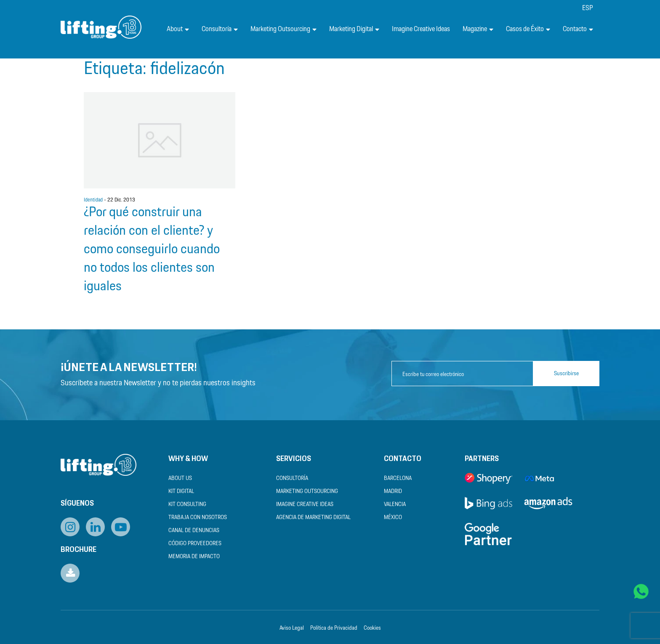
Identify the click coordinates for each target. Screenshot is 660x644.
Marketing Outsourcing (283, 29)
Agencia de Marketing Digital (313, 518)
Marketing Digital (354, 29)
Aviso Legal (292, 628)
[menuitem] (588, 8)
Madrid (393, 492)
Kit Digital (181, 492)
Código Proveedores (195, 544)
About (178, 29)
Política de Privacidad (334, 628)
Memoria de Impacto (194, 557)
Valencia (395, 505)
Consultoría (220, 29)
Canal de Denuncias (194, 531)
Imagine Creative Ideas (421, 29)
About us (180, 478)
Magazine (478, 29)
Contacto (578, 29)
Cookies (372, 628)
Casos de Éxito (528, 29)
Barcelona (398, 478)
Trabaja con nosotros (198, 518)
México (393, 518)
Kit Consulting (187, 505)
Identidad (93, 200)
